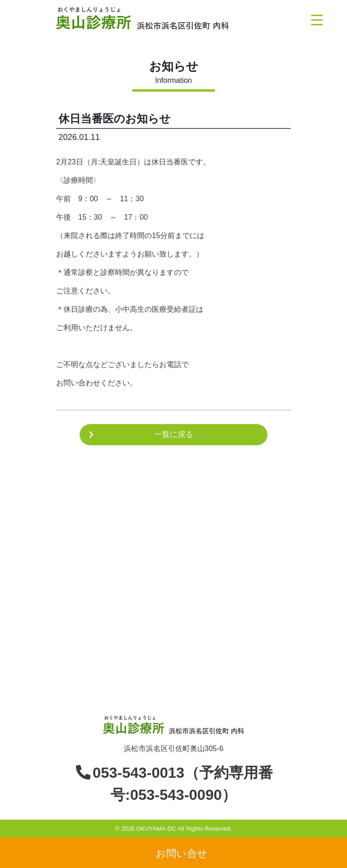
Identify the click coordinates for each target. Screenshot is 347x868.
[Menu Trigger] (317, 20)
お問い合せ (182, 853)
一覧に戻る (174, 434)
